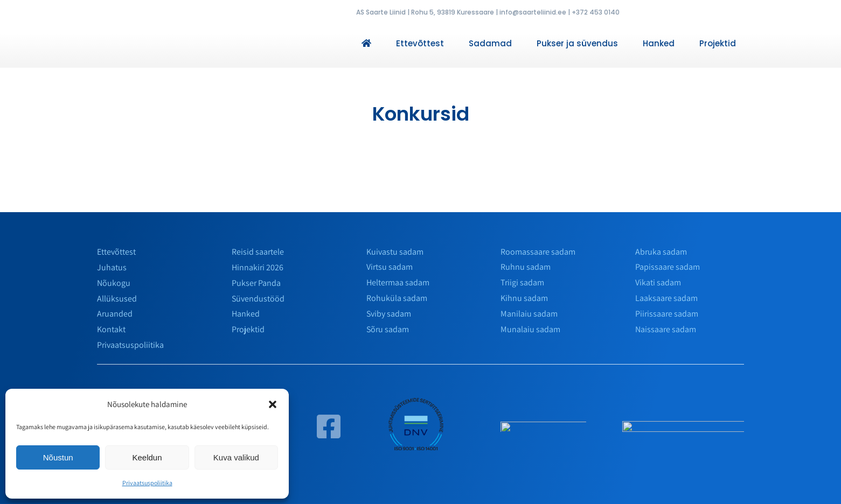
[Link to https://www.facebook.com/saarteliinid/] (329, 431)
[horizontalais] (683, 430)
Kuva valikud (236, 457)
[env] (417, 401)
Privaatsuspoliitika (147, 483)
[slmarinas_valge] (543, 430)
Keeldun (147, 457)
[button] (273, 404)
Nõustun (58, 457)
